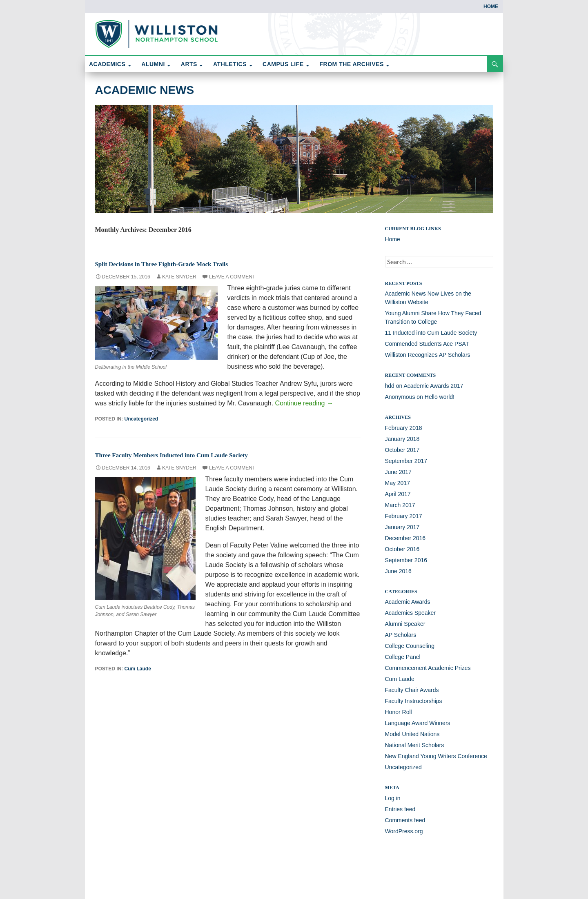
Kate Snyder (179, 277)
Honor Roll (399, 712)
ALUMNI (153, 64)
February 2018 (404, 428)
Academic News (145, 90)
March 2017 (400, 505)
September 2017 (406, 461)
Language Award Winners (418, 723)
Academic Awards (408, 602)
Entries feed (400, 809)
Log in (393, 798)
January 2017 (402, 527)
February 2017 (404, 516)
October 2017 (402, 450)
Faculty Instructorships (414, 701)
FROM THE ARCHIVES (352, 64)
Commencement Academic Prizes (428, 668)
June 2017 (398, 472)
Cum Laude (138, 669)
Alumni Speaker (405, 624)
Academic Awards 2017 (433, 386)
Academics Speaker (411, 613)
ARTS (189, 64)
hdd (390, 386)
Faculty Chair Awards (412, 690)
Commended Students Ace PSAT (427, 344)
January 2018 (402, 439)
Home (491, 7)
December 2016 (405, 538)
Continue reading (304, 403)
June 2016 (398, 571)
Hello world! (440, 397)
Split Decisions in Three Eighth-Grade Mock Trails (184, 263)
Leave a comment (232, 277)
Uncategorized (141, 419)
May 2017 (398, 483)
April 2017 (398, 494)
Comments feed (405, 820)
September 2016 (406, 560)
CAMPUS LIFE (283, 64)
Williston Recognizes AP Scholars (428, 355)
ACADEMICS (107, 64)
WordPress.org (404, 831)
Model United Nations (412, 734)
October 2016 (402, 549)
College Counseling (410, 646)
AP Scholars (401, 635)
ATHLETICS (230, 64)
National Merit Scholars (415, 745)
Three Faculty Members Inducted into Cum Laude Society (197, 454)
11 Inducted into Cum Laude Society (431, 333)
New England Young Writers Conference (436, 756)
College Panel (403, 657)
